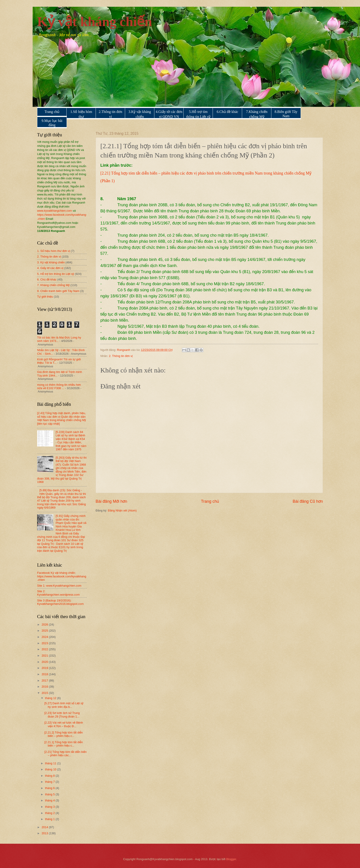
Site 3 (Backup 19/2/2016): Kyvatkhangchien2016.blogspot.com (60, 602)
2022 (45, 649)
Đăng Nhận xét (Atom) (122, 510)
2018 (45, 674)
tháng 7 (50, 782)
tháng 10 (51, 769)
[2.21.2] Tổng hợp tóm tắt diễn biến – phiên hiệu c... (64, 734)
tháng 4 (50, 800)
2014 (45, 827)
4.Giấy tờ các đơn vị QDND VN (169, 114)
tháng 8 (50, 776)
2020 (45, 662)
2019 (45, 668)
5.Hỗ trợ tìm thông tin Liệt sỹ (198, 114)
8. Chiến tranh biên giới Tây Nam (58, 291)
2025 (45, 631)
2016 (45, 687)
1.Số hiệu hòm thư (81, 114)
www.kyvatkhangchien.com (55, 211)
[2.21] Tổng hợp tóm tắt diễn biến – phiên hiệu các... (65, 754)
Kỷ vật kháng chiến (95, 22)
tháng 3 (50, 807)
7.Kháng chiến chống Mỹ (257, 114)
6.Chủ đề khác (227, 112)
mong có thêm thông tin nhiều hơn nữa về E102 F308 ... (59, 386)
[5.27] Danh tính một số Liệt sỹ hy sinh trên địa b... (64, 705)
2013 (45, 833)
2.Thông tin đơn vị (111, 114)
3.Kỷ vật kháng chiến (140, 114)
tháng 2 (50, 813)
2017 (45, 681)
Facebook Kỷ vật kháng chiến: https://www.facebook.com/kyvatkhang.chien (62, 576)
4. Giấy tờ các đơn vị (50, 268)
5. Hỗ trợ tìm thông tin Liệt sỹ (56, 274)
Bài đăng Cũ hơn (308, 501)
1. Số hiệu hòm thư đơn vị (54, 251)
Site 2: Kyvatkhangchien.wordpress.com (58, 593)
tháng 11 (51, 763)
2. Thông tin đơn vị (121, 356)
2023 (45, 643)
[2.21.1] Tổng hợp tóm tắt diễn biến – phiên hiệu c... (64, 744)
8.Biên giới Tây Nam (286, 114)
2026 (45, 625)
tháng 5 (50, 794)
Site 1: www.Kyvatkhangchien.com (59, 586)
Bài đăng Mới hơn (111, 501)
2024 (45, 637)
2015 (45, 693)
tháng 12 (51, 698)
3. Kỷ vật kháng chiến (51, 262)
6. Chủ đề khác (47, 279)
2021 (45, 656)
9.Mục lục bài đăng (52, 123)
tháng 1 (50, 819)
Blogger (231, 859)
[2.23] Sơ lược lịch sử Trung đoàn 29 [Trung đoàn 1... (62, 715)
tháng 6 (50, 788)
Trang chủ (52, 112)
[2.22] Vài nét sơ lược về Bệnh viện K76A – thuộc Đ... (64, 724)
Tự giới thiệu (45, 297)
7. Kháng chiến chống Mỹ (53, 285)
